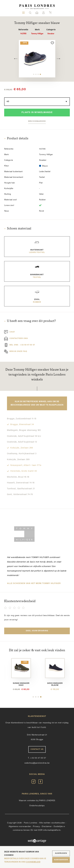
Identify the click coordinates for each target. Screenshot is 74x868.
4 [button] (40, 74)
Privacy (36, 826)
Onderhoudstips (37, 805)
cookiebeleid (33, 862)
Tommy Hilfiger (37, 32)
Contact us (37, 748)
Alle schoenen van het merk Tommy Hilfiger (34, 583)
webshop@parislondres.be (37, 762)
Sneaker (51, 32)
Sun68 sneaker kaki (53, 683)
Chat (10, 332)
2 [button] (36, 74)
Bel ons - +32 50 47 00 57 (20, 345)
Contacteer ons (16, 339)
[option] (37, 59)
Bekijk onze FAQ (16, 351)
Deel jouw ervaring (37, 631)
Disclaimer (47, 826)
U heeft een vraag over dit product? (31, 321)
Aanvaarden (61, 860)
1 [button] (34, 74)
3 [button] (38, 74)
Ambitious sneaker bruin (21, 683)
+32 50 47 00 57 (37, 757)
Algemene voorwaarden (20, 826)
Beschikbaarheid (37, 121)
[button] (30, 13)
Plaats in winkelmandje (37, 113)
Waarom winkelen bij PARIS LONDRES (37, 800)
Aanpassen (61, 853)
